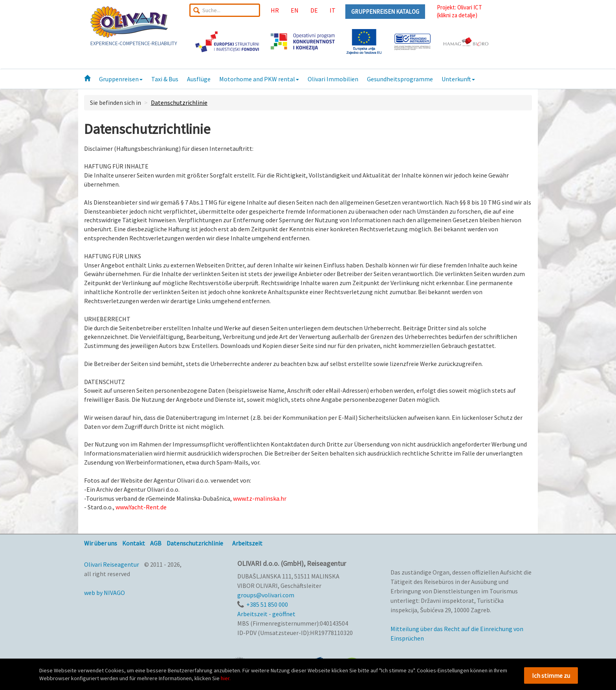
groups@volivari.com (266, 595)
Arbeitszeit (247, 543)
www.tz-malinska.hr (260, 498)
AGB (156, 543)
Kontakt (134, 543)
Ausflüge (199, 79)
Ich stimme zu (551, 675)
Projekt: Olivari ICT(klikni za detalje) (459, 11)
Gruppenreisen (121, 79)
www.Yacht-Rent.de (141, 507)
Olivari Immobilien (333, 79)
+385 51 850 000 (267, 604)
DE (314, 10)
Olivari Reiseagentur (112, 564)
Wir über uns (101, 543)
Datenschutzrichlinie (179, 102)
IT (333, 10)
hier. (226, 678)
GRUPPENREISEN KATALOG (385, 12)
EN (295, 10)
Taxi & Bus (165, 79)
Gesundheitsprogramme (400, 79)
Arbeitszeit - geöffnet (266, 614)
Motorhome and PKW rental (259, 79)
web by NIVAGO (104, 593)
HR (275, 10)
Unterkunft (458, 79)
